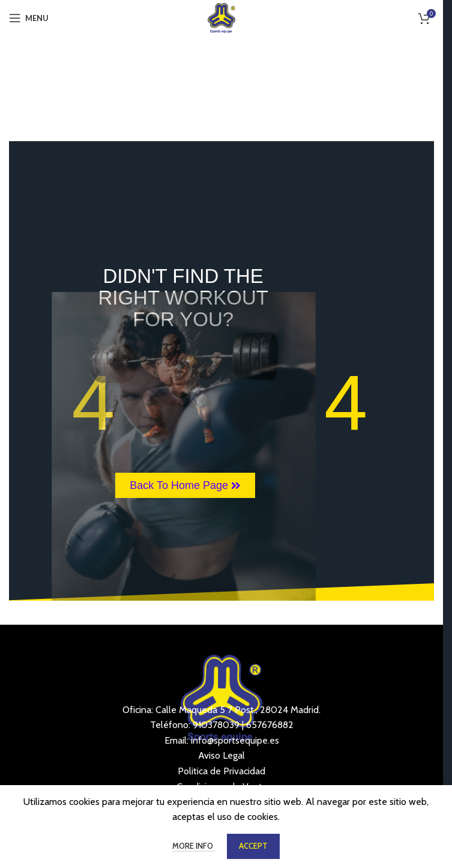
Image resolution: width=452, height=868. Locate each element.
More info (194, 846)
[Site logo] (222, 17)
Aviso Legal (221, 755)
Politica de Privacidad (221, 771)
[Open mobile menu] (29, 18)
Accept (253, 846)
